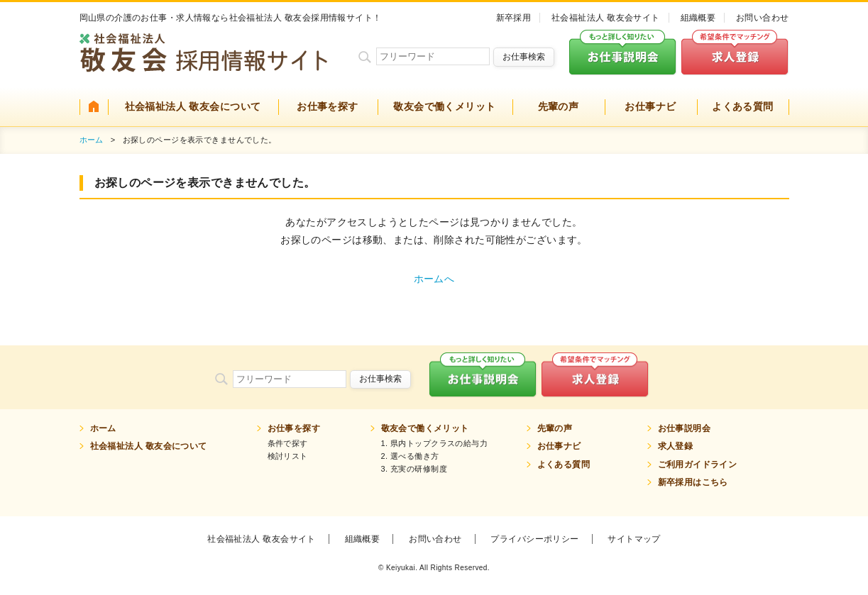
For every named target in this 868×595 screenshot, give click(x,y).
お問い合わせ (763, 18)
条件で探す (288, 443)
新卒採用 (514, 18)
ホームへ (434, 279)
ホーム (92, 140)
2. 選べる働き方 (410, 456)
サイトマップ (634, 539)
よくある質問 (743, 106)
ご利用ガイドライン (698, 465)
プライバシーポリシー (534, 539)
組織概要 (698, 18)
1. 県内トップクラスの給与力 (435, 443)
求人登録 (676, 446)
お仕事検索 (524, 57)
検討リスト (288, 456)
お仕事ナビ (650, 106)
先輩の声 (559, 106)
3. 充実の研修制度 (414, 469)
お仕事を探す (328, 106)
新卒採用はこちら (693, 482)
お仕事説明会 (685, 428)
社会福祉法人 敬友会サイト (606, 18)
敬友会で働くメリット (444, 106)
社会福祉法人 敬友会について (193, 106)
